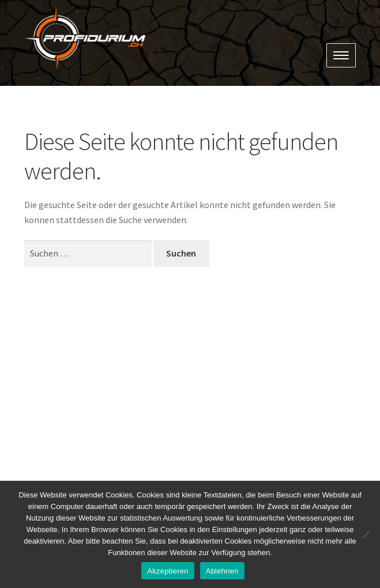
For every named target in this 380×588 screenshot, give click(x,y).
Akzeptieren (168, 571)
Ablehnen (222, 571)
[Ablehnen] (366, 534)
